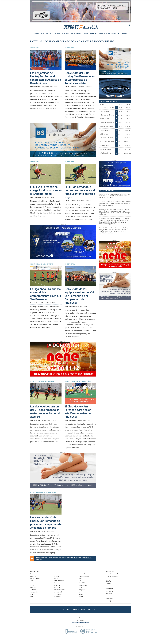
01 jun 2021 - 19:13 (83, 306)
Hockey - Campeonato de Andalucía (42, 492)
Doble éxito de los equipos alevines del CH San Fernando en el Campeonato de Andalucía (79, 296)
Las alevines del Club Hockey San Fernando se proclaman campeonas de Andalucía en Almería (46, 523)
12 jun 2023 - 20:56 (50, 87)
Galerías (108, 581)
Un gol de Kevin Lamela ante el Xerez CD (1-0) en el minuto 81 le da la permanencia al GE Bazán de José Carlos (114, 196)
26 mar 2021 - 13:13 (83, 420)
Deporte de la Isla (81, 27)
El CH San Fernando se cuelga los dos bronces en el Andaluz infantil (46, 190)
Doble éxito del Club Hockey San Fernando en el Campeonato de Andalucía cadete (80, 78)
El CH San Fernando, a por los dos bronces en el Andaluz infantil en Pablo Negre (80, 192)
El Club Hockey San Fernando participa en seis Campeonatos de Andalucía (78, 412)
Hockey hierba (35, 48)
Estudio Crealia (88, 631)
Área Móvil (71, 631)
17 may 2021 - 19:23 (49, 420)
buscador (129, 25)
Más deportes (35, 571)
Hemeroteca (110, 571)
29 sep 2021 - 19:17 (49, 303)
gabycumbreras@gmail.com (81, 622)
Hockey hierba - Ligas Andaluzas (41, 264)
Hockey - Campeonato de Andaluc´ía (77, 381)
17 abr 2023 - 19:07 (84, 87)
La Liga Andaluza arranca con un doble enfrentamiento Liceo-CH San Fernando (45, 294)
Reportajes (109, 598)
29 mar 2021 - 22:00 (49, 531)
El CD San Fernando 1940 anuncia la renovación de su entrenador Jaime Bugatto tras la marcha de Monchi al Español (115, 203)
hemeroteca (73, 558)
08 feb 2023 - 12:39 (49, 197)
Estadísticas (110, 589)
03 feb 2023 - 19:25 (84, 201)
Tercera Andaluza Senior (108, 101)
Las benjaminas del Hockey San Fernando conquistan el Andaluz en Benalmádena (46, 78)
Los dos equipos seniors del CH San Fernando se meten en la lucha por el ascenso (45, 412)
